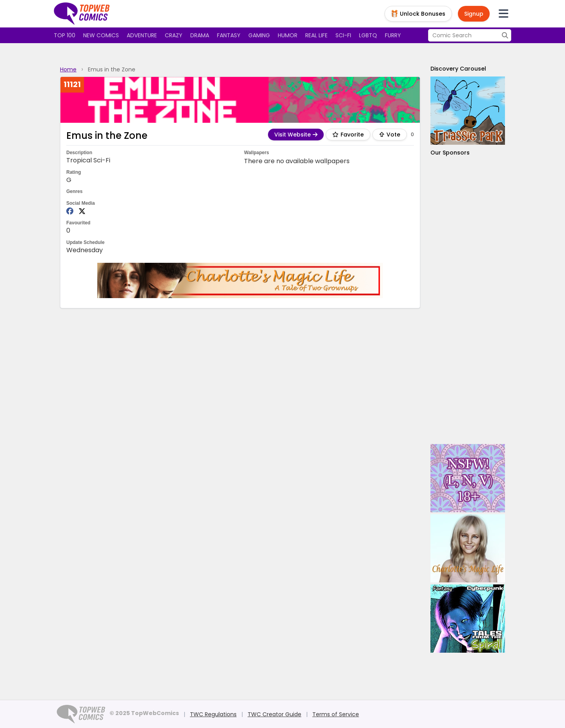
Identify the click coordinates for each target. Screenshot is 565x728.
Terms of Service (336, 714)
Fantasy (229, 35)
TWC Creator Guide (274, 714)
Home (68, 69)
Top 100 (65, 35)
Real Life (316, 35)
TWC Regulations (213, 714)
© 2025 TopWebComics (144, 713)
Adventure (142, 35)
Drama (200, 35)
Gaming (259, 35)
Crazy (174, 35)
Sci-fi (343, 35)
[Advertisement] (468, 300)
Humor (288, 35)
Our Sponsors (450, 153)
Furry (393, 35)
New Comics (101, 35)
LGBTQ (368, 35)
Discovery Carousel (458, 69)
